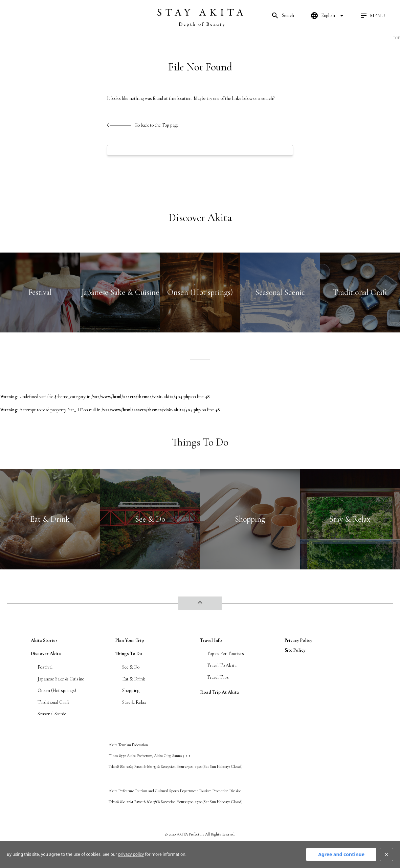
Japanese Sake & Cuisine (61, 679)
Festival (45, 667)
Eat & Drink (134, 679)
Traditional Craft (53, 702)
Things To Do (129, 654)
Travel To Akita (222, 665)
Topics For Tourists (225, 654)
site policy (295, 650)
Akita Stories (44, 640)
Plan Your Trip (130, 640)
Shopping (131, 690)
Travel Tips (218, 677)
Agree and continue (341, 854)
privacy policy (298, 640)
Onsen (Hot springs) (57, 690)
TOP (396, 38)
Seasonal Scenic (52, 714)
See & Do (131, 667)
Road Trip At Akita (219, 692)
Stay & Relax (134, 702)
